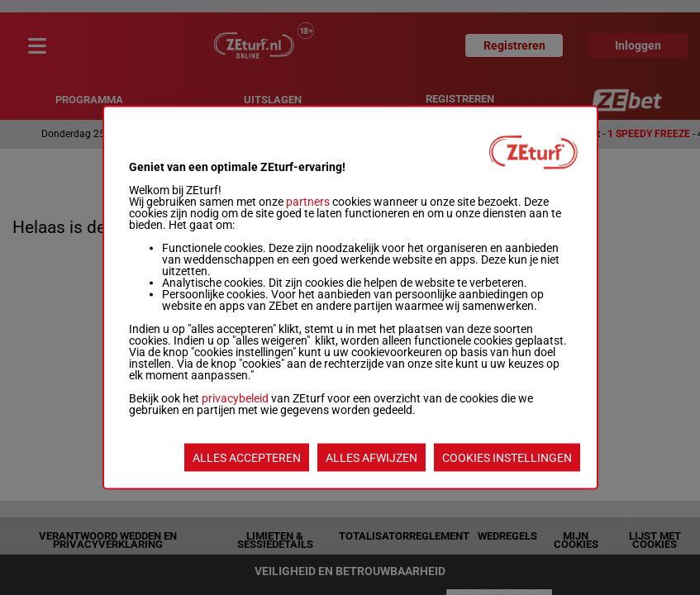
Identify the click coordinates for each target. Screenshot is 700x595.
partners (308, 202)
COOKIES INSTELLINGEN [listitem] (507, 458)
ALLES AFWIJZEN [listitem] (371, 458)
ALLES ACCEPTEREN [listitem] (247, 458)
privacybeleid (235, 398)
